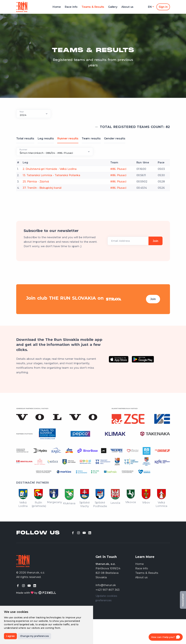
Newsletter (183, 600)
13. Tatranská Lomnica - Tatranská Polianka (51, 175)
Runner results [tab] (68, 138)
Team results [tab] (91, 138)
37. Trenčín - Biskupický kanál (42, 188)
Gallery (113, 7)
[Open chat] (166, 637)
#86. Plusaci (118, 169)
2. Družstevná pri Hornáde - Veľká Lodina (50, 169)
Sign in (163, 7)
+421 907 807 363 (108, 590)
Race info (71, 7)
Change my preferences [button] (34, 636)
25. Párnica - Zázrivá (36, 182)
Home (57, 7)
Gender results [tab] (115, 138)
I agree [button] (10, 636)
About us (127, 7)
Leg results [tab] (46, 138)
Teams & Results (93, 7)
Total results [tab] (25, 138)
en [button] (150, 7)
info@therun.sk (106, 585)
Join (153, 299)
